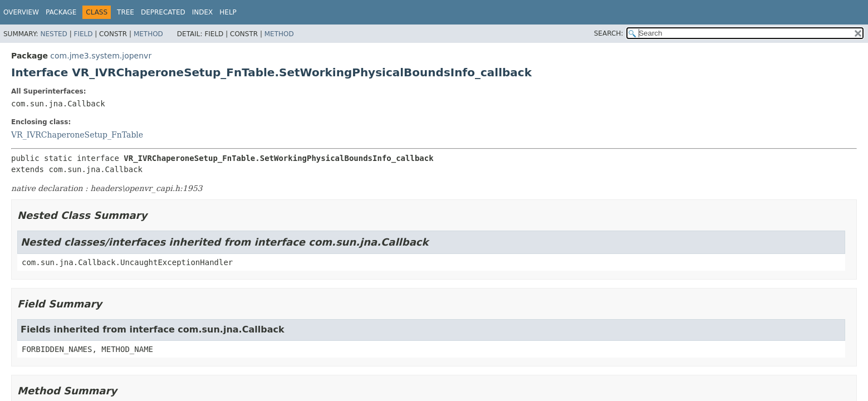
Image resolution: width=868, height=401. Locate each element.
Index (203, 12)
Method (148, 34)
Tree (126, 12)
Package (61, 12)
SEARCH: (609, 33)
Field (83, 34)
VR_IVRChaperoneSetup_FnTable (77, 135)
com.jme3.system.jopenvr (101, 56)
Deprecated (163, 12)
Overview (21, 12)
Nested (53, 34)
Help (228, 12)
